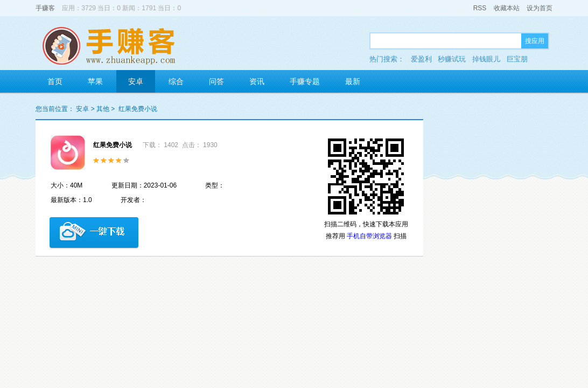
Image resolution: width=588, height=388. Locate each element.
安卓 (136, 81)
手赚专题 (305, 81)
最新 (353, 81)
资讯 (257, 81)
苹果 (95, 81)
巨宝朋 (517, 59)
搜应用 (535, 41)
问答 (216, 81)
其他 (103, 109)
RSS (480, 8)
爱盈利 (421, 59)
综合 (176, 81)
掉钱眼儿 (486, 59)
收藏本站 (507, 8)
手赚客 (45, 8)
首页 (55, 81)
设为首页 (540, 8)
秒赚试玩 (452, 59)
